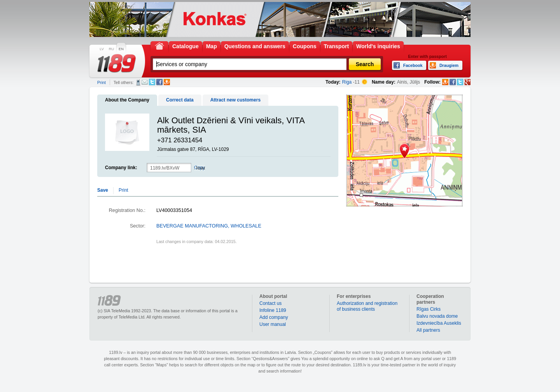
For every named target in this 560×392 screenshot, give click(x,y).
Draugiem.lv (167, 82)
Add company (274, 317)
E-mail (145, 82)
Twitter (152, 82)
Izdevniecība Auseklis (439, 323)
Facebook (159, 82)
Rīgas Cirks (429, 309)
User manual (273, 324)
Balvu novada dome (437, 316)
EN (121, 49)
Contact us (270, 303)
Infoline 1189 (273, 310)
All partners (428, 330)
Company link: (121, 168)
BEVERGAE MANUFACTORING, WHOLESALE (209, 226)
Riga (347, 82)
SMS (138, 82)
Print (101, 82)
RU (111, 49)
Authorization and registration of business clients (367, 306)
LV (102, 49)
